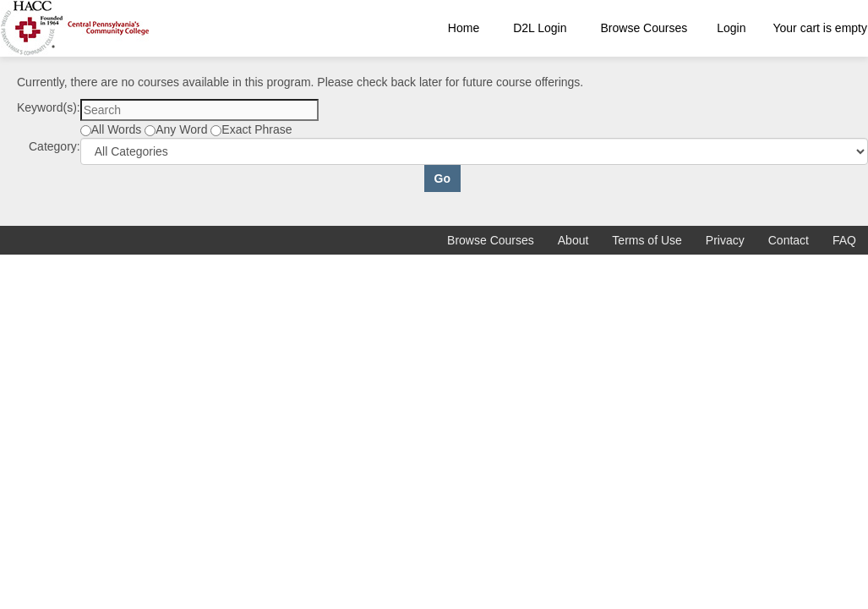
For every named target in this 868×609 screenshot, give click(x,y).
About (573, 240)
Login (731, 28)
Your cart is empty (820, 28)
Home (464, 28)
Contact (789, 240)
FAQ (844, 240)
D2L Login (540, 28)
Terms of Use (647, 240)
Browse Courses (644, 28)
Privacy (725, 240)
